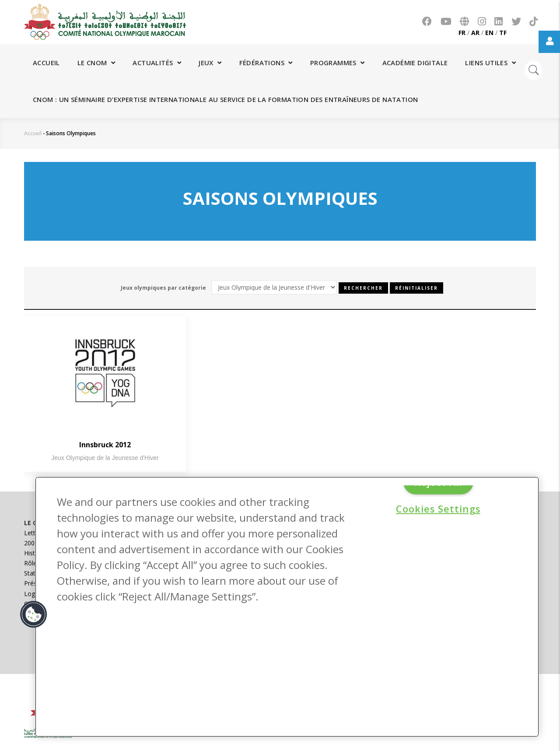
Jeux (210, 63)
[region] (287, 607)
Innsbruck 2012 (105, 445)
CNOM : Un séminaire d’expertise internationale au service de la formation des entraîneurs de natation (225, 99)
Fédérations (266, 63)
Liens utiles (490, 63)
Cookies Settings (438, 509)
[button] (34, 614)
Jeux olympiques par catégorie (163, 288)
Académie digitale (415, 63)
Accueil (46, 63)
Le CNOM (96, 63)
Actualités (157, 63)
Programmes (338, 63)
